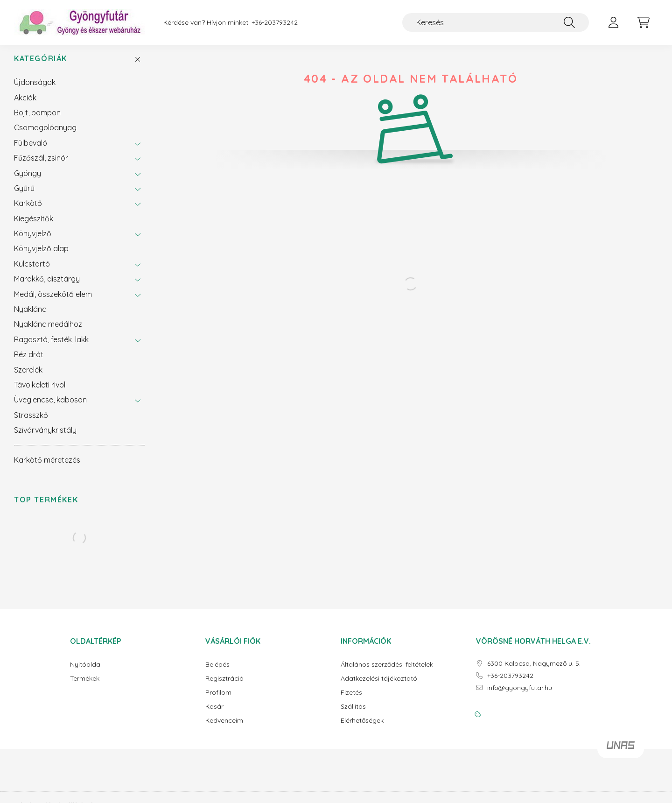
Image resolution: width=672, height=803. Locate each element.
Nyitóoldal (86, 672)
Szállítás (353, 714)
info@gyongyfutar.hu (520, 695)
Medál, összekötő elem (53, 302)
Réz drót (29, 362)
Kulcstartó (32, 271)
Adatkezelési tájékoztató (379, 686)
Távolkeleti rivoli (40, 392)
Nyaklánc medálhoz (48, 331)
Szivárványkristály (45, 437)
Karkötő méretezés (47, 467)
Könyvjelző (33, 241)
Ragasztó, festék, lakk (51, 347)
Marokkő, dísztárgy (47, 286)
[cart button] (643, 22)
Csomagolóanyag (45, 135)
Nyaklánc (30, 317)
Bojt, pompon (37, 120)
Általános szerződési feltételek (387, 672)
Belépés (217, 672)
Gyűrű (24, 196)
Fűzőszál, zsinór (41, 165)
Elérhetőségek (362, 728)
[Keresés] (496, 22)
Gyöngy (28, 181)
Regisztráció (224, 686)
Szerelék (28, 377)
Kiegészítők (34, 226)
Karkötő (28, 211)
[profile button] (613, 22)
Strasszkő (31, 423)
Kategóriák (41, 66)
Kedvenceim (224, 728)
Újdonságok (35, 90)
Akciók (25, 105)
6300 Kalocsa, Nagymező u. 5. (534, 671)
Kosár (214, 714)
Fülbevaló (31, 150)
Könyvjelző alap (41, 256)
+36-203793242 (275, 23)
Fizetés (351, 700)
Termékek (85, 686)
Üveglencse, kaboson (50, 407)
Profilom (218, 700)
